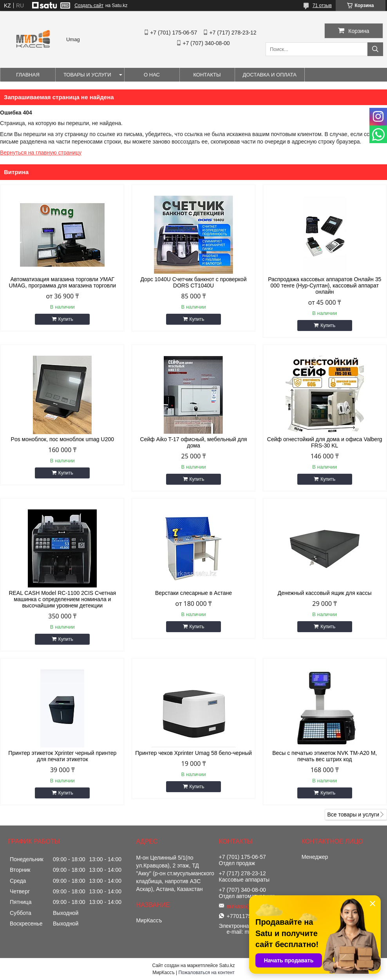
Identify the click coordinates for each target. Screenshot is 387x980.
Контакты (207, 75)
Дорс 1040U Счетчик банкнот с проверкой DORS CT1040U (193, 282)
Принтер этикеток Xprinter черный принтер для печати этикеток (62, 756)
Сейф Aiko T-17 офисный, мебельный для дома (194, 442)
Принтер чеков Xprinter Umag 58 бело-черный (193, 753)
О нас (152, 75)
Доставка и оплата (270, 75)
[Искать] (375, 49)
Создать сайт (89, 5)
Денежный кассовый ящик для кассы (325, 593)
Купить (66, 319)
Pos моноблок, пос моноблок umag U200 (62, 439)
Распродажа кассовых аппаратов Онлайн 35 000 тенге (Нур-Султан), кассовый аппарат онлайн (325, 285)
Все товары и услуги (353, 815)
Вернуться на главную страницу (41, 153)
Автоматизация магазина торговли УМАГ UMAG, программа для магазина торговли (62, 282)
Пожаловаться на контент (206, 973)
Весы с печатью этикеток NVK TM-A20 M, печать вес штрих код (325, 756)
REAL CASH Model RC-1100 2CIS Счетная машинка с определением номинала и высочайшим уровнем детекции (62, 599)
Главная (28, 75)
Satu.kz (227, 965)
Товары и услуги (87, 75)
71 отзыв (322, 5)
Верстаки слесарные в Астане (193, 593)
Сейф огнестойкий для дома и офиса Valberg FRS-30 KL (325, 442)
